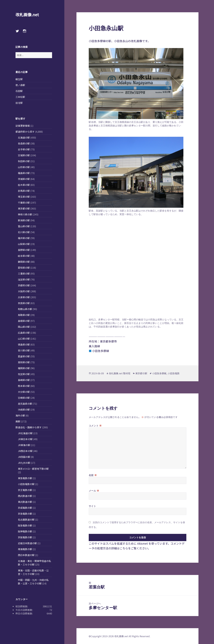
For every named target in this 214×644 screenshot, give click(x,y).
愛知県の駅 (24, 268)
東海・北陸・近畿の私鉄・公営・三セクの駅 (33, 572)
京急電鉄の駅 (25, 514)
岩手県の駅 (24, 149)
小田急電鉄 (174, 373)
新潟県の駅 (24, 220)
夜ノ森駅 (20, 85)
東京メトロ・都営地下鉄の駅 (33, 469)
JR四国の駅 (24, 457)
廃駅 (18, 421)
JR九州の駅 (24, 463)
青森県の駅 (24, 143)
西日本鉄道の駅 (26, 555)
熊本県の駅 (24, 386)
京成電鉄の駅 (25, 508)
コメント (95, 425)
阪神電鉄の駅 (25, 531)
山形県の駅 (24, 167)
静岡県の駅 (24, 262)
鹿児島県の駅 (25, 404)
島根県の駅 (24, 321)
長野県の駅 (24, 250)
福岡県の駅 (24, 368)
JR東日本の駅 (25, 439)
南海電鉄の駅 (25, 549)
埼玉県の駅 (24, 197)
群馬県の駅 (24, 191)
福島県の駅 (24, 173)
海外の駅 (20, 415)
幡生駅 (19, 79)
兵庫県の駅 (24, 297)
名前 (93, 475)
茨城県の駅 (24, 179)
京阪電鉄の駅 (25, 537)
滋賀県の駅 (24, 279)
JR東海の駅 (24, 445)
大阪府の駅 (24, 291)
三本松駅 (20, 97)
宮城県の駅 (24, 155)
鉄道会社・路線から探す (29, 427)
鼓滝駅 (19, 103)
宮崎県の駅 (24, 398)
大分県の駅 (24, 392)
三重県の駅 (24, 274)
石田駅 (19, 91)
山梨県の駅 (24, 244)
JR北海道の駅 (25, 433)
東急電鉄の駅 (25, 478)
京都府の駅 (24, 285)
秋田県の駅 (24, 161)
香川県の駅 (24, 350)
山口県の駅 (24, 339)
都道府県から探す (25, 132)
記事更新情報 (23, 126)
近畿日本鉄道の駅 (27, 543)
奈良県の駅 (24, 303)
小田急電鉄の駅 (26, 484)
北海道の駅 (24, 137)
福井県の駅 (24, 238)
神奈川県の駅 (25, 214)
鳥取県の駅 (24, 315)
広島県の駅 (24, 333)
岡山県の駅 (24, 327)
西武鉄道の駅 (25, 496)
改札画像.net (27, 15)
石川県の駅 (24, 232)
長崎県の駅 (24, 380)
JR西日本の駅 (25, 451)
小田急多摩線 (159, 373)
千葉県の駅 (24, 203)
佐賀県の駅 (24, 374)
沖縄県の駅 (24, 410)
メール (94, 491)
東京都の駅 (24, 208)
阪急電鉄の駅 (25, 525)
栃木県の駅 (24, 185)
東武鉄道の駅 (25, 502)
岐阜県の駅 (24, 256)
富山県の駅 (24, 226)
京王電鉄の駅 (25, 490)
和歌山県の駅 (25, 309)
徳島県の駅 (24, 344)
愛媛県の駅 (24, 356)
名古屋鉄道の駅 (26, 520)
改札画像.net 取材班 (120, 373)
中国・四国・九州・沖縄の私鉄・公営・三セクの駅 (33, 582)
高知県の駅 (24, 362)
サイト (92, 506)
